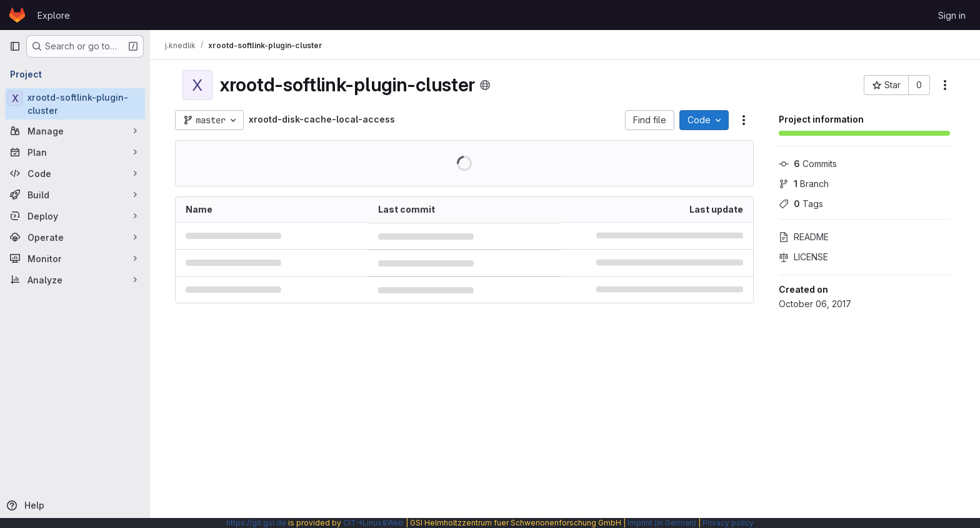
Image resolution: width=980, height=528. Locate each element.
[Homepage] (17, 15)
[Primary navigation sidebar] (15, 46)
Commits (808, 164)
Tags (801, 204)
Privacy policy (728, 523)
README (804, 237)
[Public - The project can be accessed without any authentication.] (485, 85)
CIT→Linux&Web (373, 523)
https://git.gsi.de (256, 523)
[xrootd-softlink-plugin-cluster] (75, 104)
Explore (54, 15)
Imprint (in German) (662, 523)
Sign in (952, 15)
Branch (804, 184)
